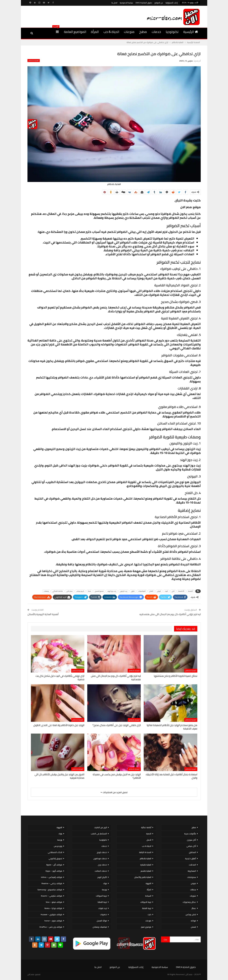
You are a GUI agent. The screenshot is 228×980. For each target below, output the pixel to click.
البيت (166, 591)
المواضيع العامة (75, 32)
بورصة (104, 890)
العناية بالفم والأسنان (143, 877)
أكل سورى (191, 840)
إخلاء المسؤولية (172, 3)
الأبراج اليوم (102, 877)
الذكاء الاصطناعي (55, 852)
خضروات (103, 914)
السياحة (148, 896)
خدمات (156, 32)
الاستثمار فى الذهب (99, 834)
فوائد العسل (102, 921)
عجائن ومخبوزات (189, 902)
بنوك (105, 883)
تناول (133, 591)
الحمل (149, 840)
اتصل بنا (114, 3)
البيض (159, 591)
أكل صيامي (191, 846)
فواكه (193, 921)
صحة (89, 591)
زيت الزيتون (124, 591)
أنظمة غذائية (146, 827)
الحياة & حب (111, 32)
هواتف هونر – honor (53, 921)
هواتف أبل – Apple (54, 865)
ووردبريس (58, 846)
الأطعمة (181, 591)
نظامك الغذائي (58, 591)
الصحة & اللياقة (145, 852)
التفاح (151, 591)
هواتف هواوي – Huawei (51, 914)
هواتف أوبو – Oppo (54, 871)
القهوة (148, 883)
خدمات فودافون (100, 859)
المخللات (192, 865)
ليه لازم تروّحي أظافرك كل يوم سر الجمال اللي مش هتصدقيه (170, 614)
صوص (193, 883)
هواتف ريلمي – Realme (52, 883)
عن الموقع (159, 3)
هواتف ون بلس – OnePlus (51, 927)
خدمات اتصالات (101, 871)
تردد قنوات (103, 908)
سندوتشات (192, 877)
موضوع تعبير (146, 927)
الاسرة (149, 834)
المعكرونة (192, 871)
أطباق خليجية (190, 859)
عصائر (194, 908)
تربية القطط (147, 908)
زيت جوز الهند (112, 591)
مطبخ (143, 32)
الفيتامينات (142, 591)
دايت (149, 914)
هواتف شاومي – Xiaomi (52, 896)
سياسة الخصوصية (126, 3)
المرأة (95, 32)
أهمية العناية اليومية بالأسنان (43, 614)
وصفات (46, 591)
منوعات (129, 32)
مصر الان (70, 591)
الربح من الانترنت (101, 827)
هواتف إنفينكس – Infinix (52, 877)
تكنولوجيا (172, 32)
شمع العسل (99, 591)
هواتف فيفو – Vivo (54, 902)
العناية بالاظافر (34, 61)
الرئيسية (191, 32)
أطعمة (191, 591)
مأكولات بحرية (190, 834)
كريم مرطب (80, 591)
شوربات (193, 896)
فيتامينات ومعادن (100, 927)
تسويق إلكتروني (55, 859)
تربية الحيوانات (146, 902)
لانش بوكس (191, 914)
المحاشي (192, 852)
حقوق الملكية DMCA (144, 3)
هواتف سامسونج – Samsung (50, 890)
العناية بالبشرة (146, 865)
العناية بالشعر (146, 871)
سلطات (193, 890)
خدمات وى (102, 865)
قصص (193, 927)
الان (173, 591)
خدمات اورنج (102, 852)
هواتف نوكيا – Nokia (53, 908)
